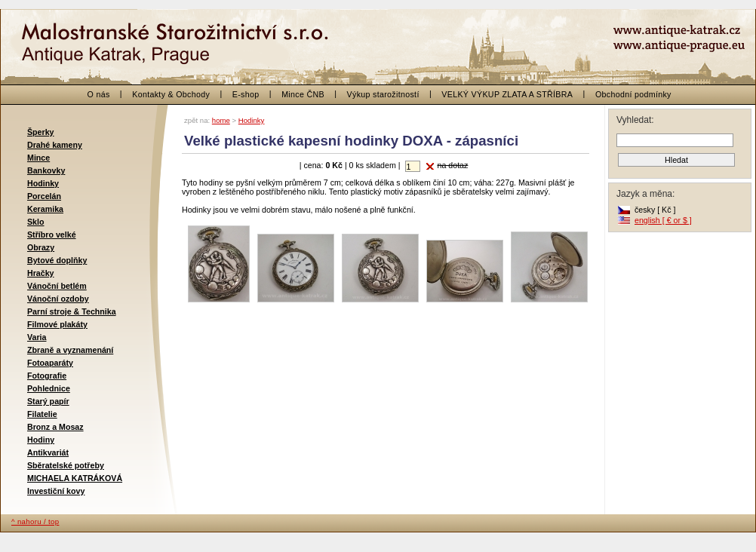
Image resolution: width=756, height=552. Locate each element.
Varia (37, 337)
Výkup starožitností (383, 94)
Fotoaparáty (50, 363)
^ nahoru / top (35, 521)
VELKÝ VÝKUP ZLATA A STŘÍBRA (507, 94)
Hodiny (41, 440)
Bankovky (46, 170)
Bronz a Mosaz (55, 427)
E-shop (246, 94)
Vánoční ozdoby (58, 299)
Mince (38, 158)
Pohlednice (49, 388)
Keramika (45, 209)
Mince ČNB (303, 94)
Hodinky (43, 183)
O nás (99, 94)
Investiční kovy (56, 491)
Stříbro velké (52, 235)
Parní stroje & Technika (72, 311)
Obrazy (41, 247)
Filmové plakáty (57, 324)
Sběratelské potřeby (66, 465)
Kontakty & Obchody (171, 94)
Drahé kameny (55, 145)
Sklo (36, 222)
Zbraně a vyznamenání (70, 350)
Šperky (41, 132)
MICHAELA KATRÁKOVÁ (75, 478)
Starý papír (48, 401)
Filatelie (42, 414)
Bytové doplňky (57, 260)
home (221, 120)
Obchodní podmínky (633, 94)
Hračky (41, 273)
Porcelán (44, 196)
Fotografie (47, 376)
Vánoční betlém (57, 286)
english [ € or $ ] (663, 220)
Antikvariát (48, 452)
